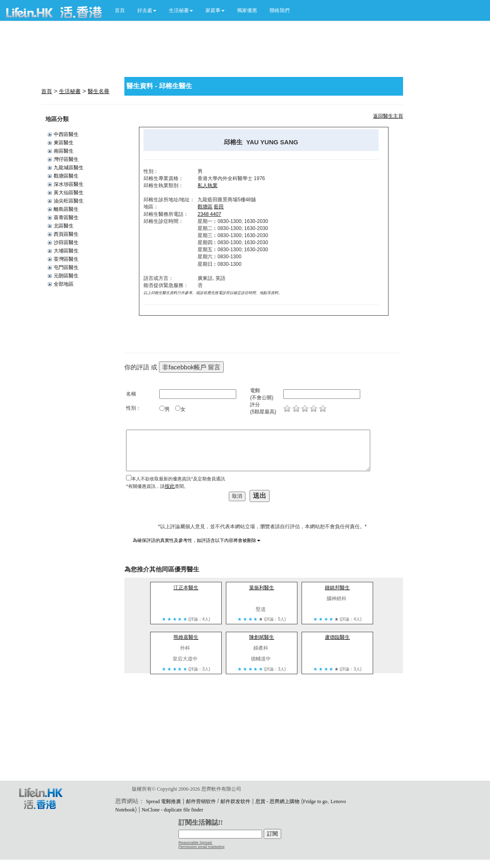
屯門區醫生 (66, 267)
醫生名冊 (99, 91)
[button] (147, 10)
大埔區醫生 (66, 251)
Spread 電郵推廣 (163, 801)
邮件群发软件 (235, 801)
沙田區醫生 (66, 242)
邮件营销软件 (201, 801)
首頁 (120, 10)
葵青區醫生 (66, 218)
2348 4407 (209, 214)
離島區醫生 (66, 209)
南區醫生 (64, 151)
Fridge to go (315, 801)
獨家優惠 (247, 10)
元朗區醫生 (66, 276)
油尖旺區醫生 (69, 201)
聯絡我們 (280, 10)
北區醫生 (64, 226)
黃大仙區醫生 (69, 193)
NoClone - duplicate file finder (172, 810)
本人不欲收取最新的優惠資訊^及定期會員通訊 (178, 479)
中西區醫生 (66, 134)
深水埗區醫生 (69, 184)
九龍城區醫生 (69, 168)
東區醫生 (64, 143)
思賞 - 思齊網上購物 (277, 801)
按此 (170, 486)
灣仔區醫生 (66, 159)
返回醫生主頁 (388, 116)
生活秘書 (70, 91)
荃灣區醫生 (66, 259)
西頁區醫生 (66, 234)
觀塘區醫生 (66, 176)
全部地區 (64, 284)
